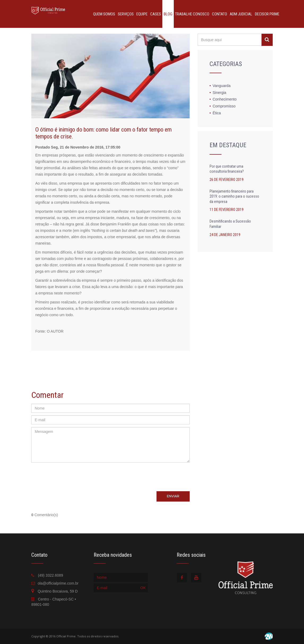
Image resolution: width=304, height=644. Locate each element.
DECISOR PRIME (267, 14)
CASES (156, 14)
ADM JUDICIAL (241, 14)
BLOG (168, 14)
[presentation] (110, 476)
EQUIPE (142, 14)
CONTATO (220, 14)
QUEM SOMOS (104, 14)
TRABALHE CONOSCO (192, 14)
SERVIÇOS (126, 14)
